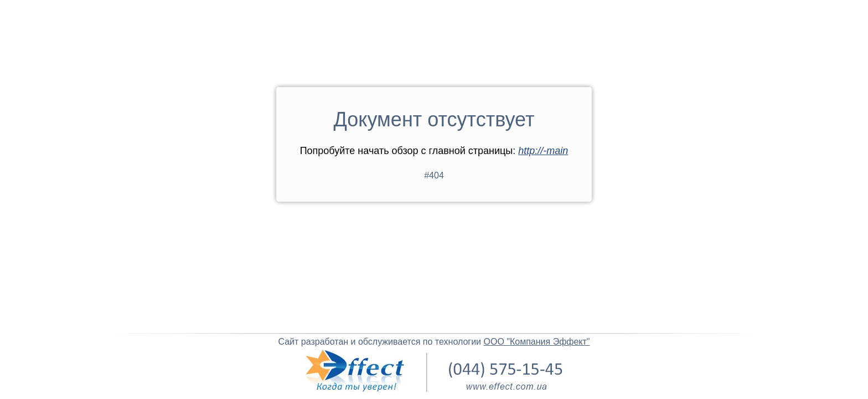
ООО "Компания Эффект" (537, 342)
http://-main (543, 151)
